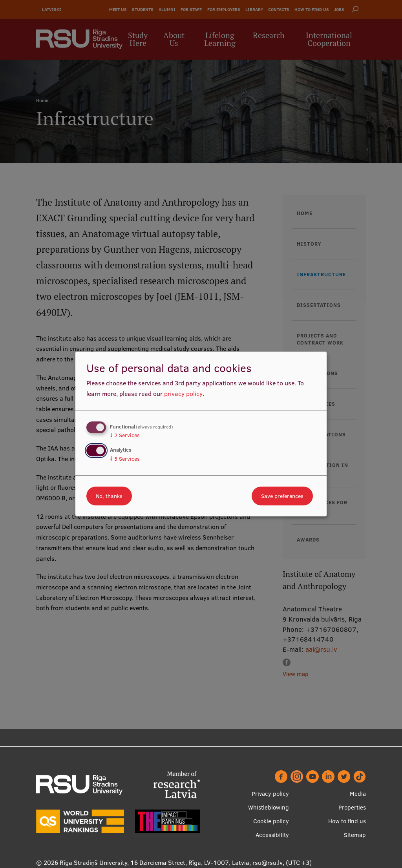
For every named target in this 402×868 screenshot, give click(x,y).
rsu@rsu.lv (268, 863)
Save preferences (282, 496)
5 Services (125, 459)
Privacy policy (270, 794)
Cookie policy (271, 821)
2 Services (125, 435)
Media (358, 794)
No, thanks (109, 496)
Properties (352, 807)
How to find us (347, 821)
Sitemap (355, 835)
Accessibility (272, 835)
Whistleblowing (269, 807)
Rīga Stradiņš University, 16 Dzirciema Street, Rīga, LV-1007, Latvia (154, 863)
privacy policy (183, 394)
